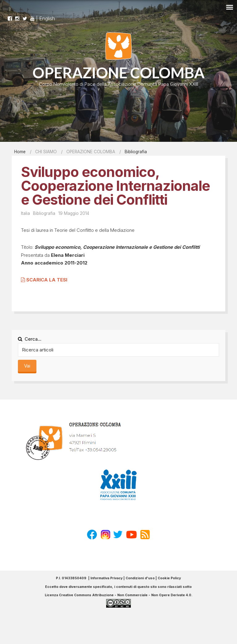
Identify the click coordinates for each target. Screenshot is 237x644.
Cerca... (30, 339)
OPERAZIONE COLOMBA (118, 73)
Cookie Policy (169, 578)
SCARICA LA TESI (44, 280)
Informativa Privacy (106, 578)
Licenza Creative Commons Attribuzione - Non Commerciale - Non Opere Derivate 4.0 (118, 595)
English (47, 16)
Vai (27, 366)
